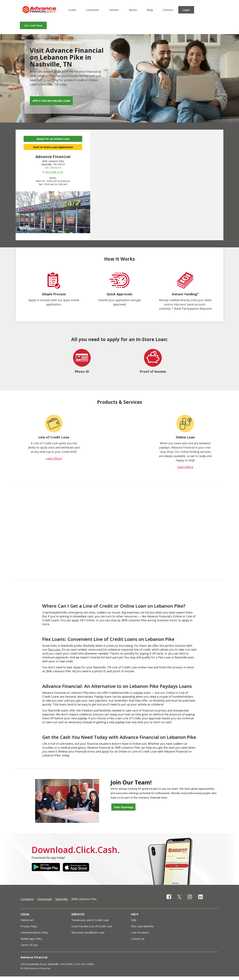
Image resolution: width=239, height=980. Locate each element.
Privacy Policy (29, 926)
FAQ (134, 920)
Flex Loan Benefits (142, 926)
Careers (114, 10)
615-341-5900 (85, 964)
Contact (168, 10)
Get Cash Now (33, 25)
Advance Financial (40, 10)
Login (186, 10)
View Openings (123, 807)
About (133, 10)
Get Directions (53, 168)
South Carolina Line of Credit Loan (92, 926)
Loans (72, 10)
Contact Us (138, 939)
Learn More (54, 458)
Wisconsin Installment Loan (88, 932)
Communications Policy (34, 932)
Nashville (62, 899)
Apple (77, 867)
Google (46, 867)
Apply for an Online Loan (51, 101)
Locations (93, 10)
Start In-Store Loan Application (53, 147)
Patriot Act (27, 920)
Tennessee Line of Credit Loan (90, 920)
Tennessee (44, 899)
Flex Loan (54, 650)
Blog (150, 10)
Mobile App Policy (31, 939)
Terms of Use (29, 945)
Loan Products (140, 932)
